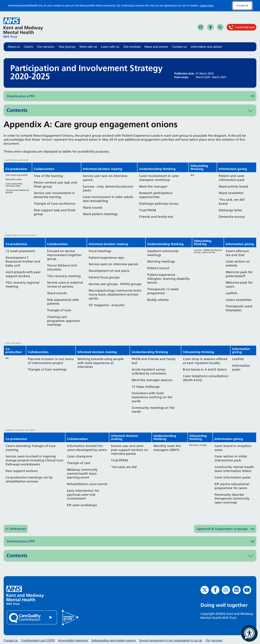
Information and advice (206, 47)
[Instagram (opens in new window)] (226, 590)
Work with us (88, 47)
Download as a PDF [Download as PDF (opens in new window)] (21, 96)
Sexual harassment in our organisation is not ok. (171, 641)
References (18, 529)
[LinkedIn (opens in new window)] (236, 590)
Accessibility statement (73, 641)
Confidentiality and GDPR (38, 641)
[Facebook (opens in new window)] (215, 590)
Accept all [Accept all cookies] (242, 6)
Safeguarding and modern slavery (114, 641)
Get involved (132, 47)
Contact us (179, 47)
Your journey (67, 47)
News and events (156, 47)
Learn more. (207, 6)
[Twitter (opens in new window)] (205, 590)
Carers (28, 47)
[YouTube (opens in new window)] (247, 590)
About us (14, 47)
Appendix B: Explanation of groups (222, 529)
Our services (46, 47)
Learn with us (110, 47)
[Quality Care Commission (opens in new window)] (32, 617)
